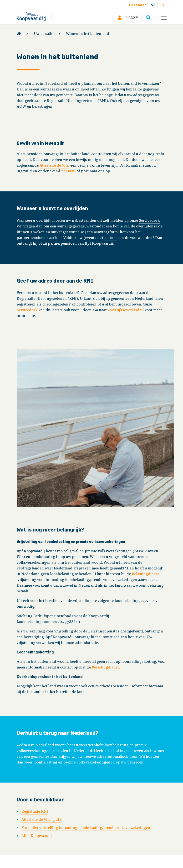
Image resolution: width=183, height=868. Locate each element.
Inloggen (131, 17)
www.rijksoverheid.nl (126, 310)
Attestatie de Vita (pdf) (41, 820)
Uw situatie (43, 34)
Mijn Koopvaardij (37, 836)
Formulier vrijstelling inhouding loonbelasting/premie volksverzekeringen (86, 828)
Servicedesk (149, 221)
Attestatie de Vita (54, 166)
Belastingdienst (145, 574)
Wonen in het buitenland (88, 34)
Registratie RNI (35, 812)
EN (162, 5)
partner (110, 238)
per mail (68, 171)
